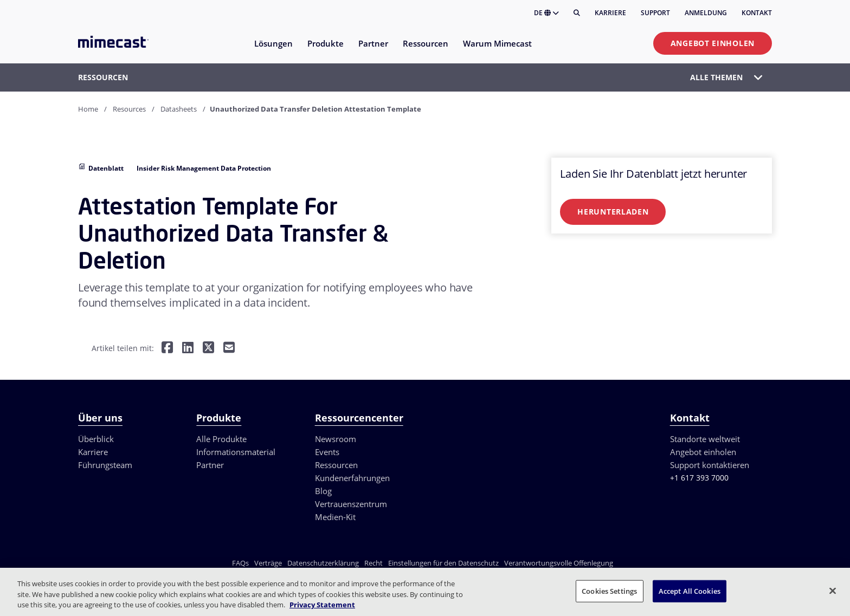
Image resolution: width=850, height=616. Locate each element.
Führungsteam (105, 465)
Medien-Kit (335, 517)
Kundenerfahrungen (352, 478)
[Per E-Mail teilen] (229, 349)
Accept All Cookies (690, 591)
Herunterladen (613, 212)
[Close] (833, 591)
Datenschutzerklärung (323, 563)
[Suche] (577, 13)
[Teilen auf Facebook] (167, 349)
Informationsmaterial (236, 452)
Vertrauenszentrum (351, 504)
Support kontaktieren (710, 465)
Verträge (268, 563)
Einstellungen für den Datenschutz (443, 563)
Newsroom (336, 439)
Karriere (610, 13)
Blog (323, 491)
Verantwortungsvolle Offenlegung (559, 563)
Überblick (96, 439)
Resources (129, 109)
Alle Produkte (221, 439)
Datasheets (179, 109)
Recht (374, 563)
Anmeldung (706, 13)
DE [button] (546, 13)
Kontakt (757, 13)
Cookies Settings (609, 591)
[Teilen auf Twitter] (208, 349)
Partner (210, 465)
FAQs (240, 563)
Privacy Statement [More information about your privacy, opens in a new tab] (322, 605)
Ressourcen (336, 465)
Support (655, 13)
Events (327, 452)
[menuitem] (273, 50)
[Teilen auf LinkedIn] (188, 349)
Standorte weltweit (705, 439)
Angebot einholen (713, 43)
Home (88, 109)
